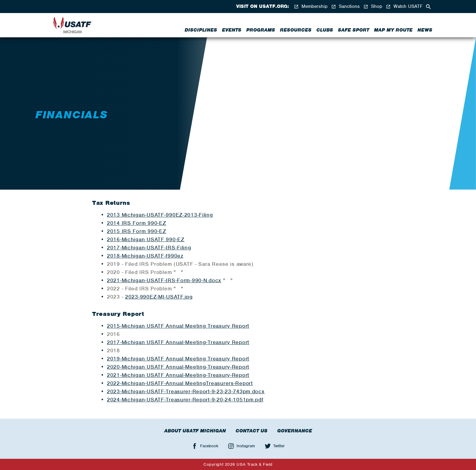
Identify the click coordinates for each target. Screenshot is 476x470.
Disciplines (201, 30)
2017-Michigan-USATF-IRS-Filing (149, 248)
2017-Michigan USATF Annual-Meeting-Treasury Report (178, 342)
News (425, 30)
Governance (295, 431)
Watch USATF (404, 7)
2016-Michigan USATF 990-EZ (146, 239)
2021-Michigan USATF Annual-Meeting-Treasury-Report (178, 375)
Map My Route (393, 30)
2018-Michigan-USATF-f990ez (145, 256)
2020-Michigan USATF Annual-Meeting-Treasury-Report (178, 367)
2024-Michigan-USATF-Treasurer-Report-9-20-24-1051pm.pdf (185, 400)
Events (232, 30)
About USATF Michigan (195, 431)
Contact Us (252, 431)
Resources (296, 30)
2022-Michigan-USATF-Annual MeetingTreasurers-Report (180, 383)
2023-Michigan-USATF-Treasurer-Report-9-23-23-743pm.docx (186, 391)
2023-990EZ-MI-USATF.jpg (159, 297)
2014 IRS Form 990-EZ (136, 223)
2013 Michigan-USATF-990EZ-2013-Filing (160, 215)
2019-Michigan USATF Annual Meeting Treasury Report (178, 359)
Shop (373, 7)
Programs (261, 30)
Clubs (325, 30)
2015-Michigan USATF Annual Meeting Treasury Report (178, 326)
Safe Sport (354, 30)
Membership (311, 7)
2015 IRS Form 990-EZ (136, 231)
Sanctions (345, 7)
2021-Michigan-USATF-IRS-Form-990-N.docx (164, 280)
